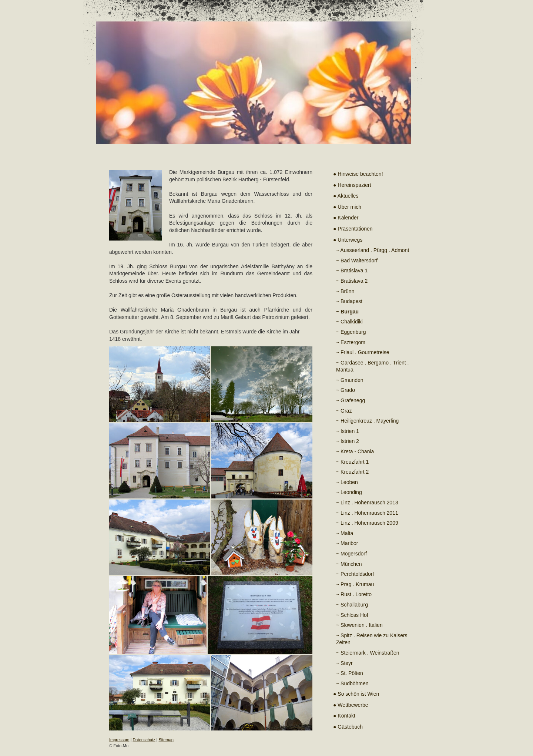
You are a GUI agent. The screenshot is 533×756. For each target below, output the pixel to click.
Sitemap (166, 740)
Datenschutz (144, 740)
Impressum (119, 740)
